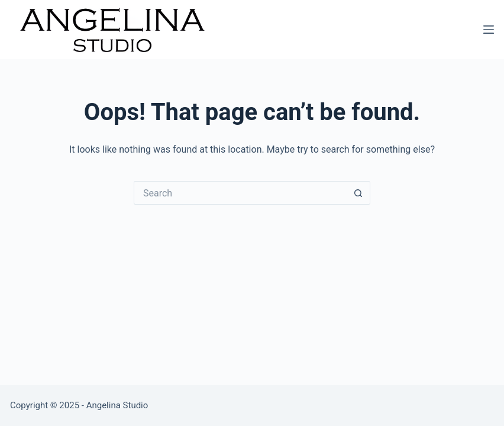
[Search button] (358, 193)
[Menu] (489, 30)
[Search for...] (240, 193)
